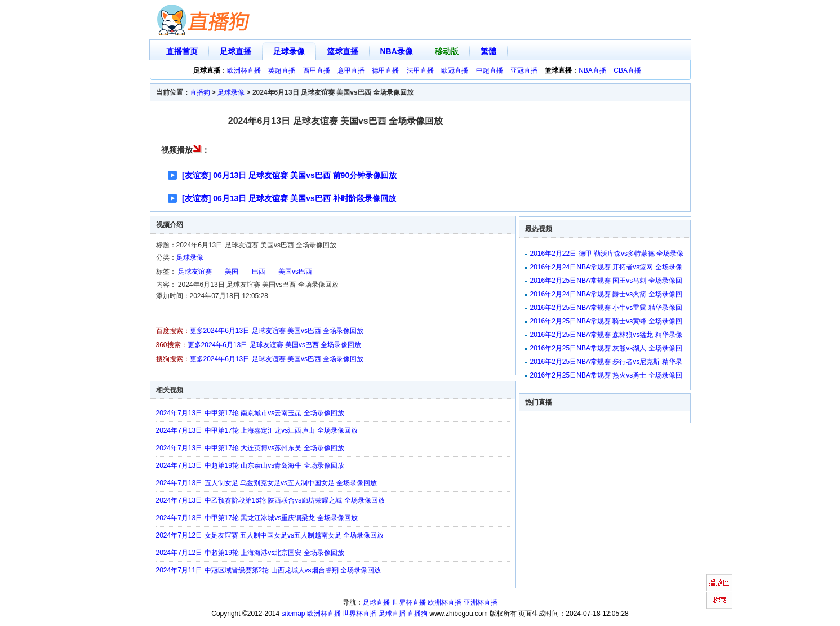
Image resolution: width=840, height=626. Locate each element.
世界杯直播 (409, 602)
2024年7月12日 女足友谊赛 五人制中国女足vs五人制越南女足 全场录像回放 (270, 535)
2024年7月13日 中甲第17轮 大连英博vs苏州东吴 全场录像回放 (250, 448)
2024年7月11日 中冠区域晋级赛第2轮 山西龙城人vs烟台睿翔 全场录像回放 (268, 570)
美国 (232, 272)
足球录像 (289, 51)
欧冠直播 (455, 70)
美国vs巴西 (295, 272)
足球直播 (235, 51)
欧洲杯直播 (244, 70)
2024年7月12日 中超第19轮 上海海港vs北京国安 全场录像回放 (250, 553)
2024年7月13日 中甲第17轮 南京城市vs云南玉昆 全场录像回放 (250, 413)
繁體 (488, 51)
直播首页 (182, 51)
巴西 (259, 272)
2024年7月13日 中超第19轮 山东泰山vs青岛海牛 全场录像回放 (250, 465)
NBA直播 (592, 70)
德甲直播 (385, 70)
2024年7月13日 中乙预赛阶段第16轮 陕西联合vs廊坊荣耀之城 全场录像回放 (270, 500)
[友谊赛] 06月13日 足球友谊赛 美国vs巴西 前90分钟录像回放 (289, 175)
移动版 (447, 51)
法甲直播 (420, 70)
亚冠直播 (524, 70)
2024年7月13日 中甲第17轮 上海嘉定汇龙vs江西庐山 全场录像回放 (257, 430)
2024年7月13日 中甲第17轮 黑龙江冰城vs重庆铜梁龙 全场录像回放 (257, 518)
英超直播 (282, 70)
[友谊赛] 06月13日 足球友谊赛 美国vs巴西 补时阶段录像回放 (289, 198)
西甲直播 (317, 70)
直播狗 (200, 92)
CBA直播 (627, 70)
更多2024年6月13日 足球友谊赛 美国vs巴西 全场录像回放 (277, 331)
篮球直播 (343, 51)
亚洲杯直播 (481, 602)
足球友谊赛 (195, 272)
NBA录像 (397, 51)
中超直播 (490, 70)
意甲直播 (351, 70)
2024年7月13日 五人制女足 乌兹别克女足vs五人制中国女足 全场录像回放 (267, 483)
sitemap (294, 614)
